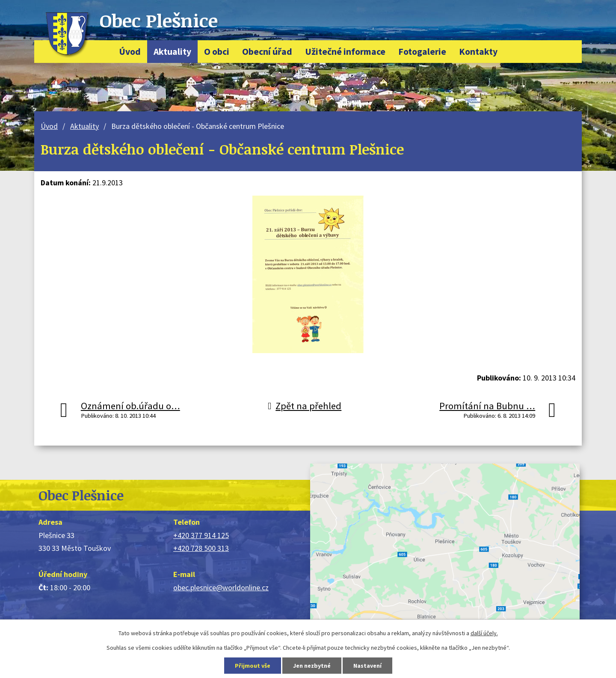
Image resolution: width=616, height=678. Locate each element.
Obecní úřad (267, 52)
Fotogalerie (422, 52)
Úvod (130, 52)
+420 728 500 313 (201, 548)
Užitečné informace (345, 52)
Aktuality (172, 52)
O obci (217, 52)
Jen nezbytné (312, 666)
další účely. (484, 633)
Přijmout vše (253, 666)
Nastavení (367, 666)
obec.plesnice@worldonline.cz (221, 587)
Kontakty (478, 52)
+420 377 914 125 (201, 535)
